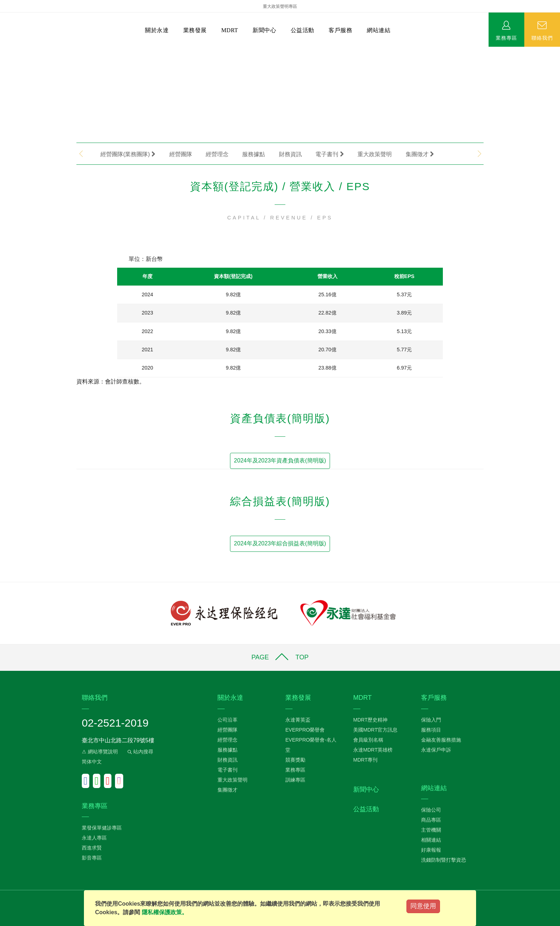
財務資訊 (290, 154)
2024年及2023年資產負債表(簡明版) (280, 460)
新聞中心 (264, 30)
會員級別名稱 (368, 740)
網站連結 (379, 30)
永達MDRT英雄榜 (373, 750)
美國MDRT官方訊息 (375, 730)
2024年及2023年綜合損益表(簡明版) (280, 543)
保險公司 (431, 810)
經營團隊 (181, 154)
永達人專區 (94, 838)
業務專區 (506, 38)
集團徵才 (420, 154)
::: (2, 50)
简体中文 (92, 762)
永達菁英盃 (298, 720)
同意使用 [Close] (423, 906)
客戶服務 (340, 30)
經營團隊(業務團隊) (128, 154)
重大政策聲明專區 (280, 6)
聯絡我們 (542, 38)
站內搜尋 (140, 752)
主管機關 (431, 830)
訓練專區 (295, 780)
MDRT (229, 30)
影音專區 (92, 858)
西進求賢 (92, 848)
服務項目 (431, 730)
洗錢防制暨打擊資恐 (444, 860)
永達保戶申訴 (436, 750)
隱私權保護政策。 (165, 912)
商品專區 (431, 820)
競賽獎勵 (295, 760)
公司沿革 (227, 720)
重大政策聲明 (375, 154)
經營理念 (217, 154)
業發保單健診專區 (102, 828)
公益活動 (302, 30)
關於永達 (157, 30)
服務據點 (254, 154)
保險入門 (431, 720)
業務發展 (195, 30)
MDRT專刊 (365, 760)
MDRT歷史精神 (370, 720)
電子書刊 (329, 154)
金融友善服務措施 (441, 740)
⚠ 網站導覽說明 (100, 752)
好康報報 (431, 850)
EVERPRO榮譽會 (305, 730)
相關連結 (431, 840)
